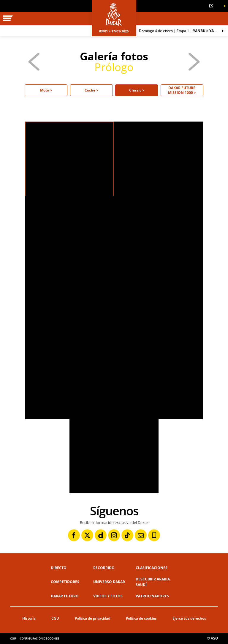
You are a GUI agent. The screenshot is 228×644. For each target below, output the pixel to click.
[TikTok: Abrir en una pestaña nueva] (127, 535)
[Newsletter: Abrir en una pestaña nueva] (141, 535)
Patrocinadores (152, 596)
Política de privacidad (92, 618)
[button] (213, 6)
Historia (29, 618)
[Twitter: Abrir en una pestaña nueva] (87, 535)
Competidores (65, 582)
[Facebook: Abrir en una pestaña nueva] (74, 535)
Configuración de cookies (39, 639)
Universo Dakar (109, 582)
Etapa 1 (180, 31)
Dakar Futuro (65, 596)
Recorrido (104, 568)
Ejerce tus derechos (189, 618)
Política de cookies (141, 618)
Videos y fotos (108, 596)
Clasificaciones (152, 568)
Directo (59, 568)
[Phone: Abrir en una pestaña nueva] (154, 535)
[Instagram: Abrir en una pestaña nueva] (114, 535)
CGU (55, 618)
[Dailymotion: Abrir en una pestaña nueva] (101, 535)
